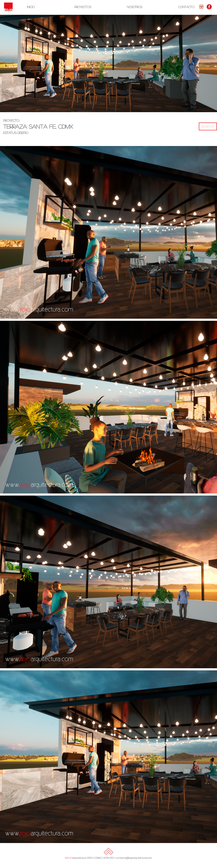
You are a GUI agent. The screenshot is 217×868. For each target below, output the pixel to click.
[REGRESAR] (208, 126)
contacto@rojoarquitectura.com (134, 858)
